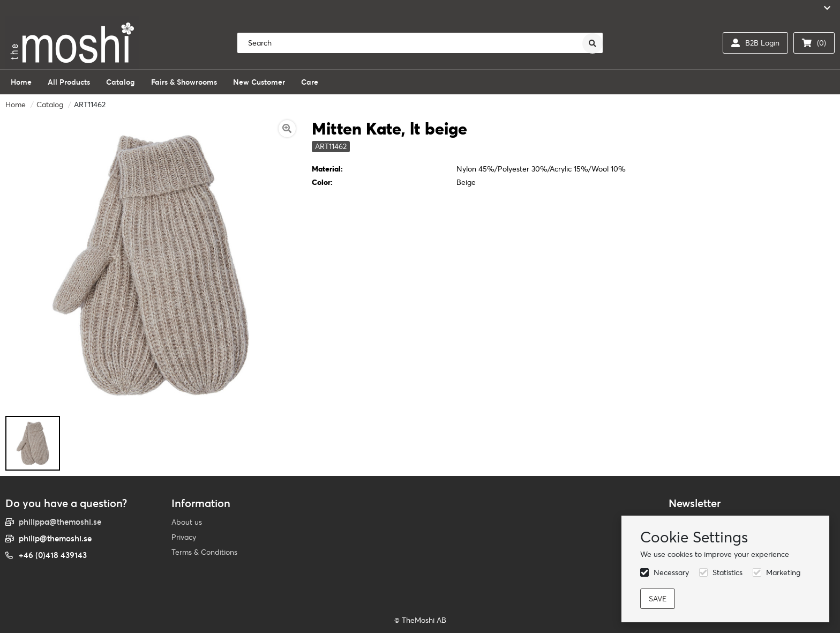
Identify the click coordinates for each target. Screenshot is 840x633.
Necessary (671, 572)
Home (16, 105)
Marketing (783, 572)
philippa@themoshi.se (60, 522)
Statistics (727, 572)
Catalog (50, 105)
